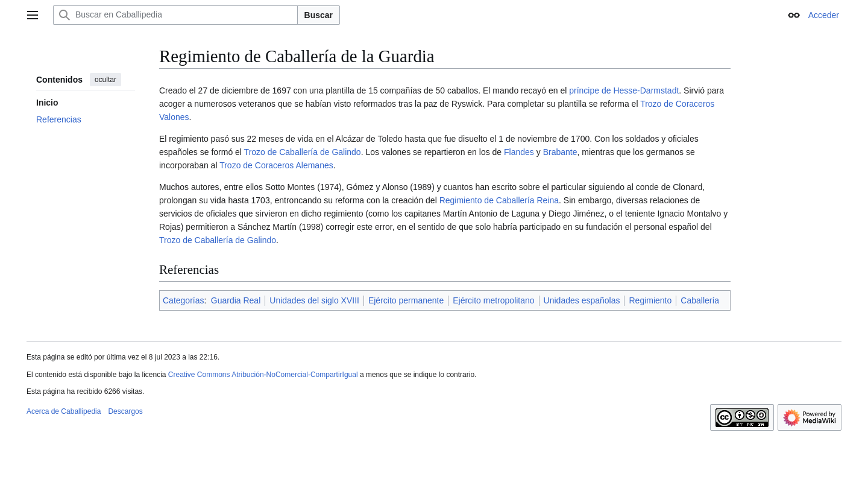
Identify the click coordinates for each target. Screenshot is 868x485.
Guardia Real (236, 300)
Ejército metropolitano (493, 300)
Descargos (125, 411)
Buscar (319, 15)
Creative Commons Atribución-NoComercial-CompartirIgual (263, 375)
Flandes (519, 152)
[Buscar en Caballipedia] (175, 15)
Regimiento (650, 300)
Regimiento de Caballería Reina (499, 200)
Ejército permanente (406, 300)
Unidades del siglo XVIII (314, 300)
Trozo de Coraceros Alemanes (276, 165)
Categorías (183, 300)
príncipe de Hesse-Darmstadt (624, 90)
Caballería (700, 300)
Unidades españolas (582, 300)
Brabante (560, 152)
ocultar (105, 80)
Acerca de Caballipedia (64, 411)
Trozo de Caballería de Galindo (303, 152)
